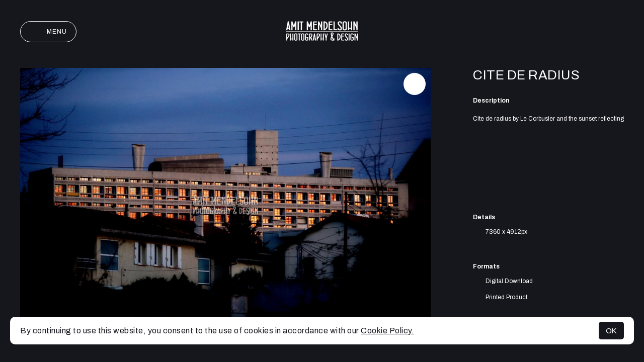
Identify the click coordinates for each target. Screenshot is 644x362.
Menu (48, 32)
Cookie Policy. (387, 331)
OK (611, 331)
